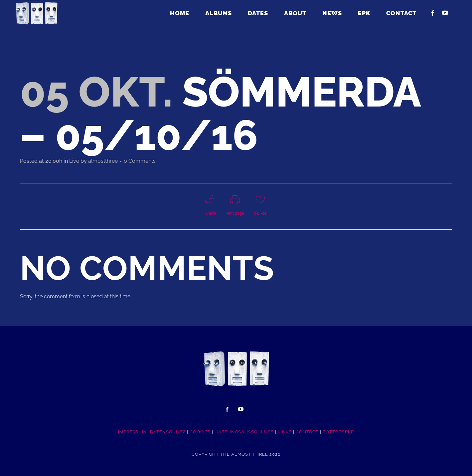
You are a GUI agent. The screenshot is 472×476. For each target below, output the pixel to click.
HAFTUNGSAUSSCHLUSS (244, 432)
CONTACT (307, 432)
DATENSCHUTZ (168, 432)
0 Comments (140, 161)
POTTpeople (338, 432)
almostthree (103, 161)
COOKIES (200, 432)
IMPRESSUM (132, 432)
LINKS (285, 432)
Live (74, 161)
